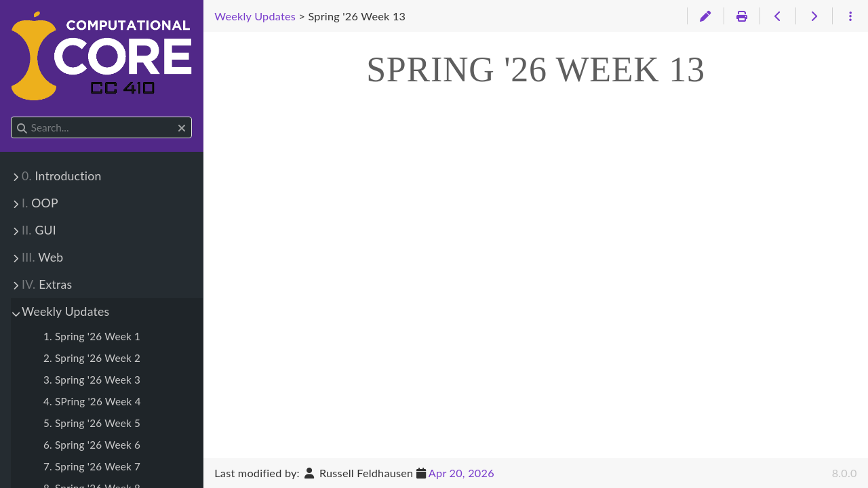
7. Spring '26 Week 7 (92, 466)
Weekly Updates (65, 311)
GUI (39, 230)
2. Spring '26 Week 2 (92, 358)
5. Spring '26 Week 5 (92, 423)
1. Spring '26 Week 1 (92, 336)
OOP (40, 203)
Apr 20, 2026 (461, 473)
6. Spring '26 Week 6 (92, 445)
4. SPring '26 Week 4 (92, 401)
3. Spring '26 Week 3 (92, 380)
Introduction (61, 176)
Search (12, 117)
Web (42, 257)
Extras (47, 284)
